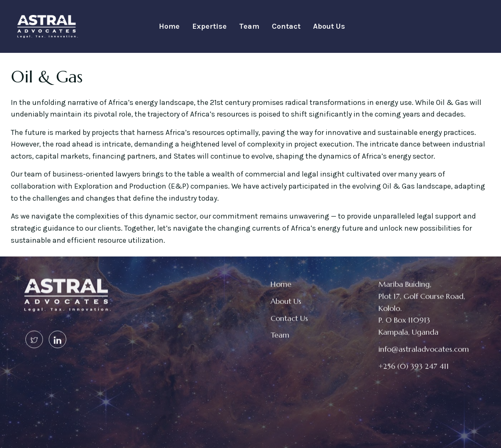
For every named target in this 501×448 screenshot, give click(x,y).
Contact (286, 26)
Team (249, 26)
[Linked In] (58, 334)
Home (169, 26)
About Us (329, 26)
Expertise (209, 26)
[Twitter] (34, 334)
